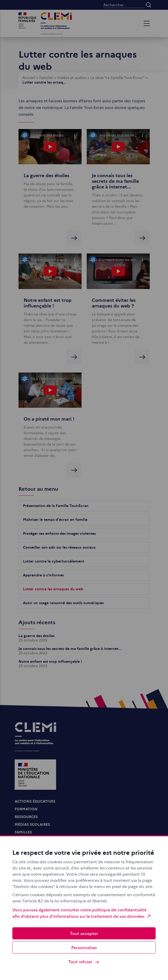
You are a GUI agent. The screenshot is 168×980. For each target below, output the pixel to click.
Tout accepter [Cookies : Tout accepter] (84, 933)
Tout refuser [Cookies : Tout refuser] (84, 962)
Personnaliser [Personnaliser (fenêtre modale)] (84, 947)
